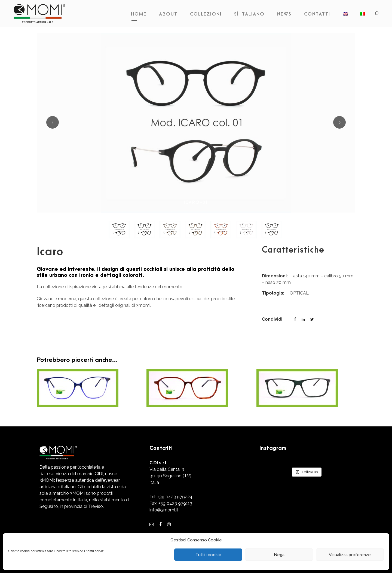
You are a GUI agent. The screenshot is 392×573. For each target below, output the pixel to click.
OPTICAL (299, 293)
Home (139, 14)
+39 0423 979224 (175, 497)
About (168, 14)
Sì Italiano (249, 14)
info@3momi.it (164, 510)
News (284, 14)
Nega (279, 555)
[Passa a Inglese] (345, 16)
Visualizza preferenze (350, 555)
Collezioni (206, 14)
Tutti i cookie (208, 555)
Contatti (317, 14)
